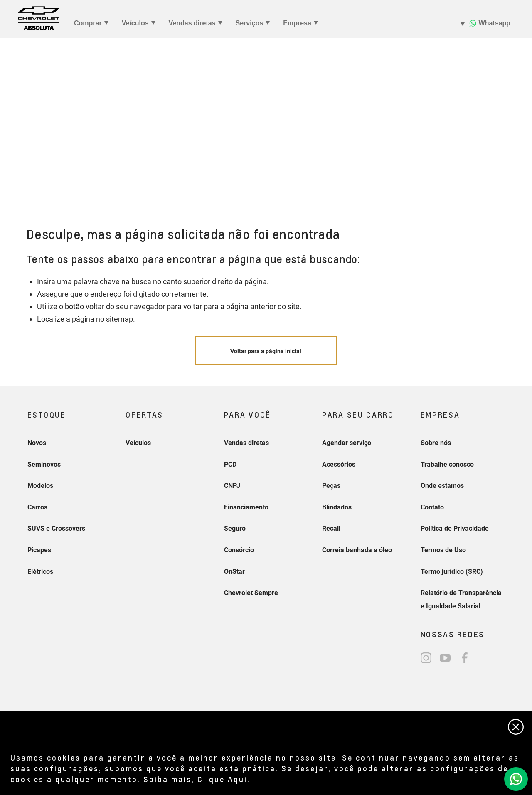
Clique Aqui (222, 779)
